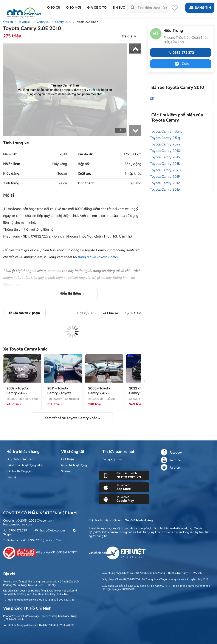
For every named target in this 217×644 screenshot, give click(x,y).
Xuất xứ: (84, 174)
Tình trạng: (12, 183)
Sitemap (67, 471)
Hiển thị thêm (71, 293)
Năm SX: (10, 154)
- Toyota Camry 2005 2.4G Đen (104, 395)
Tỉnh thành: (86, 183)
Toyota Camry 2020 (165, 170)
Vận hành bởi (117, 553)
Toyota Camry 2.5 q (165, 138)
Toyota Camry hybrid (166, 131)
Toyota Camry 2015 (165, 157)
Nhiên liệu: (12, 164)
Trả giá (129, 36)
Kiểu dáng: (12, 174)
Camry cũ (43, 22)
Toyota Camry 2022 (165, 144)
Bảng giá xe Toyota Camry (98, 257)
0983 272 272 (181, 53)
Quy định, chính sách (20, 459)
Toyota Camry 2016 (165, 189)
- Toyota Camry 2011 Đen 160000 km (60, 395)
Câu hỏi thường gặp (19, 471)
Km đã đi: (85, 154)
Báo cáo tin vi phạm (24, 313)
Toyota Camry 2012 (165, 183)
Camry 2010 (63, 22)
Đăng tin (200, 8)
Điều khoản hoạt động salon (25, 465)
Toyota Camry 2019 (165, 177)
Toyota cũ (25, 22)
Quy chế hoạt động (74, 465)
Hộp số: (84, 164)
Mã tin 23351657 (87, 22)
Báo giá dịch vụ (112, 459)
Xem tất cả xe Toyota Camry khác (71, 418)
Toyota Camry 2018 (165, 164)
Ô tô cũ (8, 22)
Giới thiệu (67, 459)
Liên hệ (11, 477)
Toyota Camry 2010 (165, 151)
